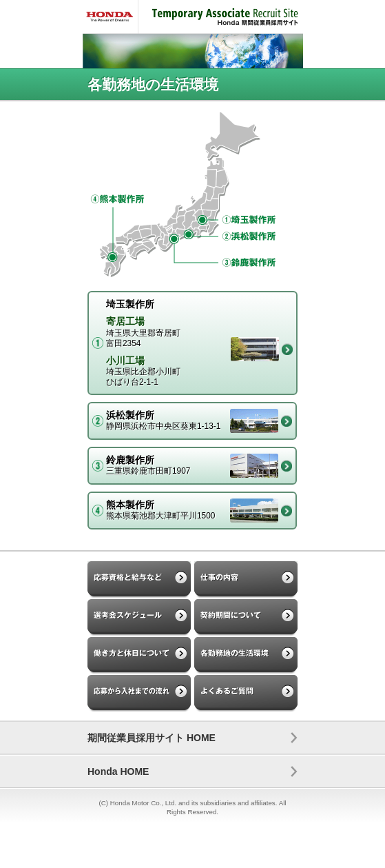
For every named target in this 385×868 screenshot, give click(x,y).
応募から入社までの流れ (139, 694)
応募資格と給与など (139, 580)
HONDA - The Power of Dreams (110, 17)
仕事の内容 (246, 580)
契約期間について (246, 618)
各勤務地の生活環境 (246, 656)
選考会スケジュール (139, 618)
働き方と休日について (139, 656)
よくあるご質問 (246, 694)
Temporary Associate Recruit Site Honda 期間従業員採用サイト (220, 17)
